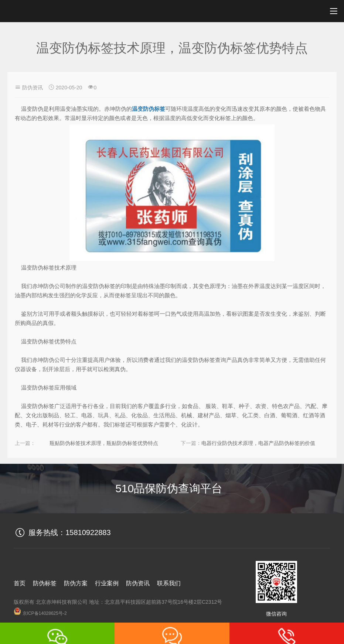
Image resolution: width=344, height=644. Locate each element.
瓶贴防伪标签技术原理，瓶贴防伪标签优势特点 (104, 443)
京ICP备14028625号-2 (40, 613)
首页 (20, 583)
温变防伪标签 (149, 109)
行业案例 (107, 583)
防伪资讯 (33, 88)
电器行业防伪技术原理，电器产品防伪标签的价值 (258, 443)
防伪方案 (76, 583)
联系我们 (169, 583)
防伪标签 (45, 583)
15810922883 (88, 532)
